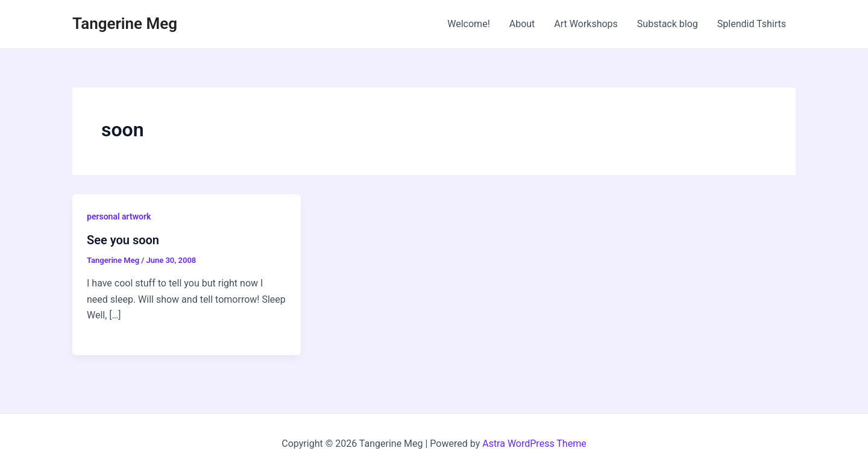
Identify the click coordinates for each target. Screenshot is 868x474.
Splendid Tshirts (752, 24)
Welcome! (468, 24)
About (522, 24)
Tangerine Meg (125, 24)
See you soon (123, 240)
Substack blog (668, 24)
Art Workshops (586, 24)
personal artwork (119, 216)
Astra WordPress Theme (534, 444)
